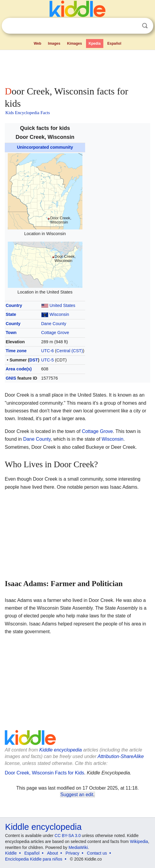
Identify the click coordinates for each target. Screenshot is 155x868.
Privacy (73, 853)
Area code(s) (19, 369)
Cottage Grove (55, 333)
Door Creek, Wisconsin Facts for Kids (44, 773)
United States (62, 305)
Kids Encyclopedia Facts (28, 113)
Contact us (97, 853)
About (53, 853)
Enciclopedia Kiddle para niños (34, 859)
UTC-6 (47, 351)
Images (54, 44)
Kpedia (95, 44)
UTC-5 (47, 360)
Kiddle (11, 853)
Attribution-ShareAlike (121, 756)
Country (14, 305)
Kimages (74, 44)
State (11, 314)
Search (145, 26)
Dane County (54, 324)
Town (11, 333)
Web (37, 44)
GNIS (11, 378)
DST (34, 360)
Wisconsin (59, 314)
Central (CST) (70, 351)
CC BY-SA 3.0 (68, 836)
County (13, 324)
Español (114, 44)
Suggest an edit (77, 795)
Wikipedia (139, 841)
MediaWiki (78, 847)
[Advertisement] (77, 67)
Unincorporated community (45, 147)
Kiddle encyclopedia (61, 750)
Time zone (16, 351)
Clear (133, 26)
